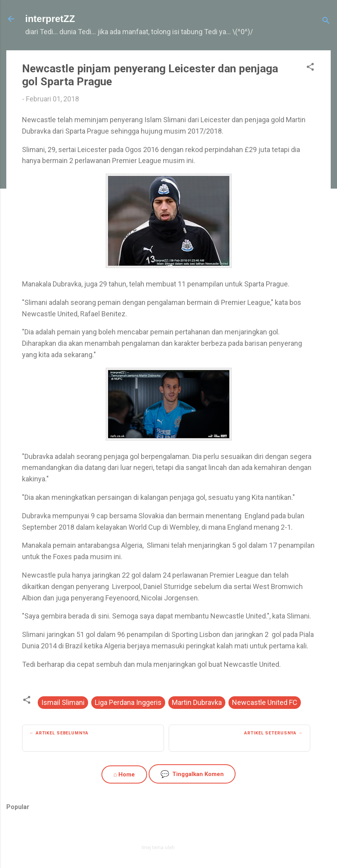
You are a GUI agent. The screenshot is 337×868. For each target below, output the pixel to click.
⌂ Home (124, 774)
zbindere (186, 847)
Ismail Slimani (63, 702)
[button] (310, 68)
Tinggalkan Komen (192, 774)
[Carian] (326, 21)
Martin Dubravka (197, 702)
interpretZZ (50, 19)
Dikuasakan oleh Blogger (168, 830)
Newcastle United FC (265, 702)
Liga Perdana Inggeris (128, 702)
